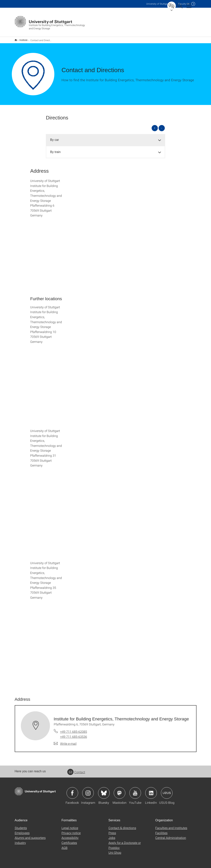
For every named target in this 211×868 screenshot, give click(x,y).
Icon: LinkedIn (151, 790)
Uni (158, 4)
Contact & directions (122, 825)
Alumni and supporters (30, 835)
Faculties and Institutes (171, 825)
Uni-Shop (115, 850)
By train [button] (55, 149)
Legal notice (70, 825)
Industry (20, 840)
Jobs (112, 835)
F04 (184, 4)
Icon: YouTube (135, 790)
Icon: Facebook (72, 790)
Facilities (161, 830)
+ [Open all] (155, 126)
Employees (22, 830)
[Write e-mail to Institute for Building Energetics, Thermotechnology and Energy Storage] (65, 741)
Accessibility (70, 835)
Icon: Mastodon (120, 790)
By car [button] (54, 137)
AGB (64, 845)
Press (112, 830)
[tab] (105, 137)
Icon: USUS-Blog (167, 790)
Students (21, 825)
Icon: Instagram (88, 790)
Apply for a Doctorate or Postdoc (125, 843)
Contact (76, 770)
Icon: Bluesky (104, 790)
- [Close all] (161, 126)
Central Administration (171, 835)
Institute (21, 39)
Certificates (69, 840)
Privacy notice (71, 830)
